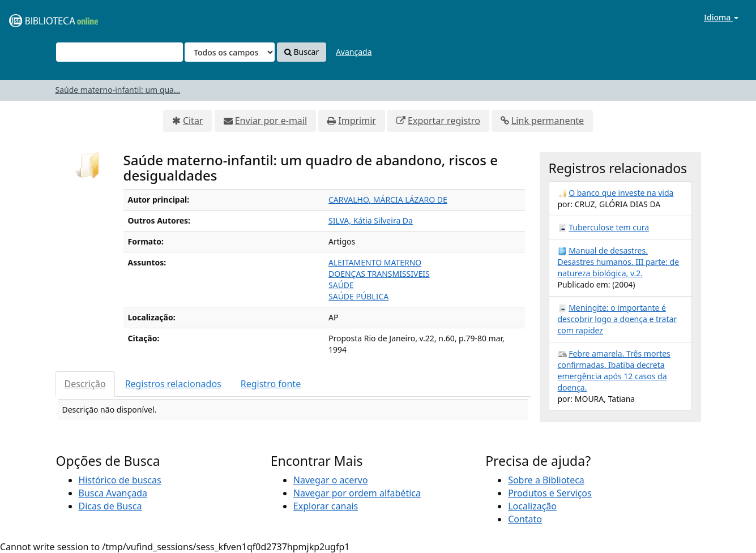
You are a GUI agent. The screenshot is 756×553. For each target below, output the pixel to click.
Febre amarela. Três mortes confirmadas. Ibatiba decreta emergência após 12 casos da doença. (614, 370)
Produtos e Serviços (550, 493)
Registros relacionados (173, 384)
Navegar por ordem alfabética (357, 493)
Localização (532, 506)
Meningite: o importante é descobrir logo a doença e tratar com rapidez (618, 319)
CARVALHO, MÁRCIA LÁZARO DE (388, 200)
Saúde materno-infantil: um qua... (118, 90)
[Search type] (230, 52)
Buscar (302, 52)
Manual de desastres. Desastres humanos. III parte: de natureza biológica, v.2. (619, 262)
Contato (525, 519)
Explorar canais (326, 506)
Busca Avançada (113, 493)
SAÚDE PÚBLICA (358, 296)
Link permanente (548, 121)
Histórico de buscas (120, 480)
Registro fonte (271, 384)
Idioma (721, 17)
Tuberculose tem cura (609, 227)
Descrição (85, 384)
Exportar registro (444, 121)
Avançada (354, 52)
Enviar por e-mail (271, 121)
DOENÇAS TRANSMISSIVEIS (379, 274)
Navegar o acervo (331, 480)
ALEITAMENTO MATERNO (375, 262)
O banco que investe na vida (621, 193)
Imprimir (357, 121)
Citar (193, 121)
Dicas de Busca (110, 506)
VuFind (36, 17)
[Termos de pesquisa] (119, 52)
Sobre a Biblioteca (546, 480)
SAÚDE (341, 285)
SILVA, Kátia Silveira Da (371, 220)
